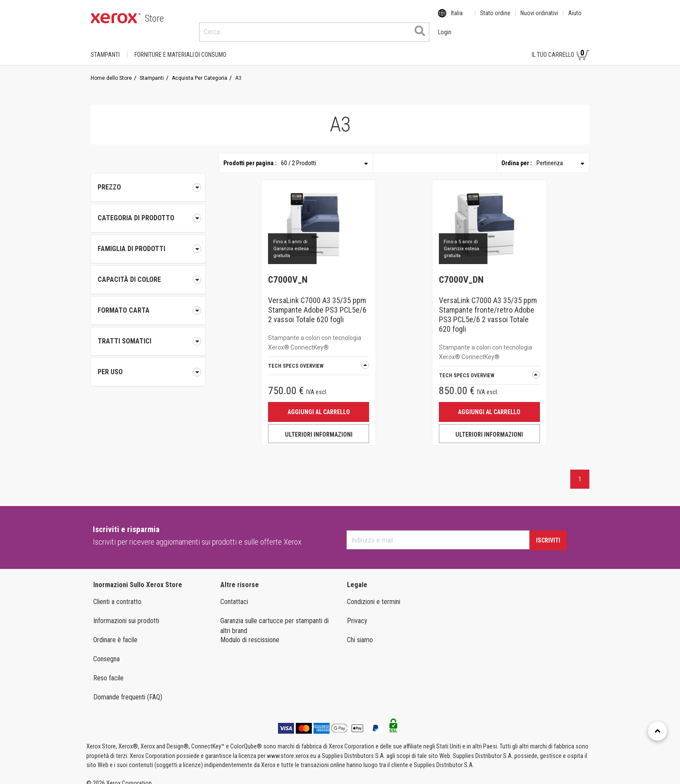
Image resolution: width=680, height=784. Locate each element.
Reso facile (108, 670)
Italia (457, 19)
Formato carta (148, 302)
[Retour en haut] (657, 731)
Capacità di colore (148, 271)
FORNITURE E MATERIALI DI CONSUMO (180, 46)
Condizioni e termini (374, 593)
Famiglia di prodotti (148, 241)
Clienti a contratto (117, 593)
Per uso (148, 364)
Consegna (106, 651)
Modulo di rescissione (250, 632)
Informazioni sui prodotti (126, 612)
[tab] (148, 210)
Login (510, 46)
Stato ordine (495, 19)
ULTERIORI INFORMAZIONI (319, 426)
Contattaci (234, 593)
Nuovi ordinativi (539, 19)
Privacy (357, 612)
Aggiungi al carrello (319, 404)
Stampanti (105, 46)
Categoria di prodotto (148, 210)
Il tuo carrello (561, 46)
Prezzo (148, 179)
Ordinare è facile (115, 632)
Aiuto (575, 19)
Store (154, 18)
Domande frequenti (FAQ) (128, 689)
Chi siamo (360, 632)
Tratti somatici (148, 333)
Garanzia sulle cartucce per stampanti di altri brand (275, 617)
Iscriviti (548, 532)
